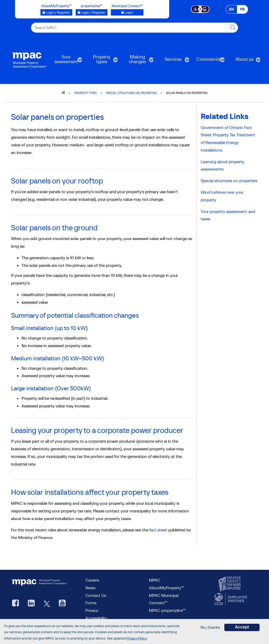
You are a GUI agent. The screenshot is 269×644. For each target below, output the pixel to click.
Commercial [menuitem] (208, 61)
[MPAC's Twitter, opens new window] (47, 604)
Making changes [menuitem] (137, 61)
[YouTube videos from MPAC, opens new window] (62, 604)
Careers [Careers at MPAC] (92, 580)
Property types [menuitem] (101, 61)
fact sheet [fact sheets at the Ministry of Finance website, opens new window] (158, 530)
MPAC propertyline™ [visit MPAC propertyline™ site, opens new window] (167, 610)
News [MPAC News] (90, 588)
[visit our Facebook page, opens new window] (15, 604)
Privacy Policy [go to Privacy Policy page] (136, 638)
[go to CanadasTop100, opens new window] (230, 584)
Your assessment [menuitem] (66, 61)
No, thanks (210, 627)
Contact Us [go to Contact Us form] (96, 595)
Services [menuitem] (173, 61)
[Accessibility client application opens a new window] (200, 9)
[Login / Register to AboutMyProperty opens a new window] (56, 12)
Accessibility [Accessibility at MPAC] (96, 618)
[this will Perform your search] (233, 28)
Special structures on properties (229, 181)
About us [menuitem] (244, 61)
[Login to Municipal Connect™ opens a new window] (127, 12)
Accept (242, 627)
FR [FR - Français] (242, 9)
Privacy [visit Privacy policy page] (92, 610)
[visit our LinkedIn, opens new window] (31, 604)
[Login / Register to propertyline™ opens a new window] (92, 12)
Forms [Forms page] (91, 603)
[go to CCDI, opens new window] (230, 599)
